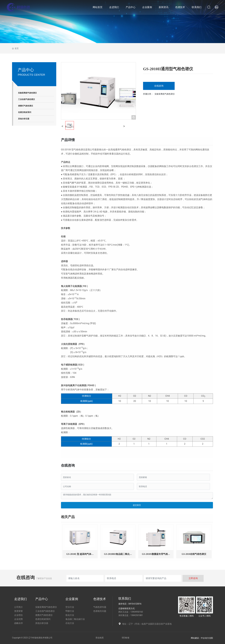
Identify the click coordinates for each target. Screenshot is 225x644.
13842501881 (137, 615)
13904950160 (137, 612)
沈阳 (211, 638)
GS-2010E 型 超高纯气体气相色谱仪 (80, 555)
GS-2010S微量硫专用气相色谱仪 (156, 555)
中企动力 (205, 638)
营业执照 (100, 638)
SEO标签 (126, 638)
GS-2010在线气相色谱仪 (194, 554)
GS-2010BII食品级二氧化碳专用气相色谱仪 (118, 555)
